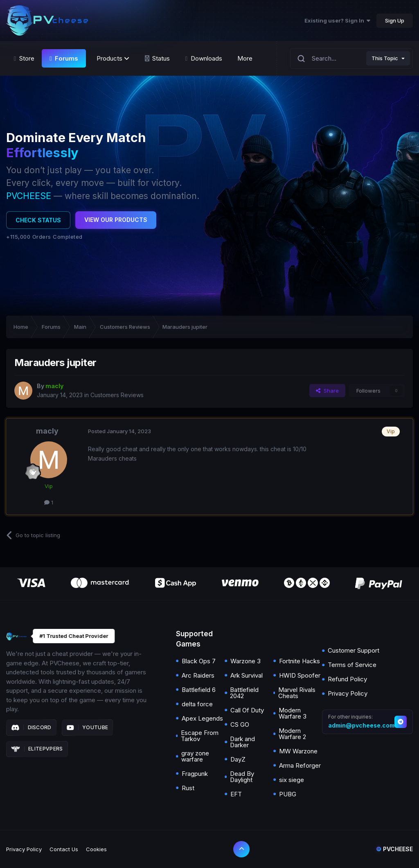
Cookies (96, 849)
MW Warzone (298, 751)
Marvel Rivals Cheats (297, 693)
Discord (31, 728)
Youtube (88, 728)
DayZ (238, 759)
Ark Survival (247, 675)
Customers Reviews (117, 395)
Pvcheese (394, 849)
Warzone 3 (246, 661)
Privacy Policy (348, 693)
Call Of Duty (247, 710)
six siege (292, 780)
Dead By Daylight (242, 777)
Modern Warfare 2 (292, 734)
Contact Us (64, 849)
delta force (197, 704)
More (245, 58)
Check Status (38, 220)
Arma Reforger (300, 765)
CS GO (240, 724)
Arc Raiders (198, 675)
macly (47, 431)
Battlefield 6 (199, 690)
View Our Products (116, 220)
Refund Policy (347, 679)
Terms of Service (352, 665)
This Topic (385, 58)
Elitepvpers (37, 749)
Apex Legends (202, 718)
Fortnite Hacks (300, 661)
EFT (236, 794)
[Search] (301, 58)
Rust (188, 788)
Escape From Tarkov (200, 736)
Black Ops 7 (199, 661)
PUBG (288, 794)
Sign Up (395, 20)
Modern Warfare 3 (293, 713)
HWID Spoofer (300, 675)
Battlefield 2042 (244, 693)
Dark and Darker (242, 742)
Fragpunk (195, 774)
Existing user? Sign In (337, 20)
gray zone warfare (195, 756)
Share (327, 391)
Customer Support (354, 650)
